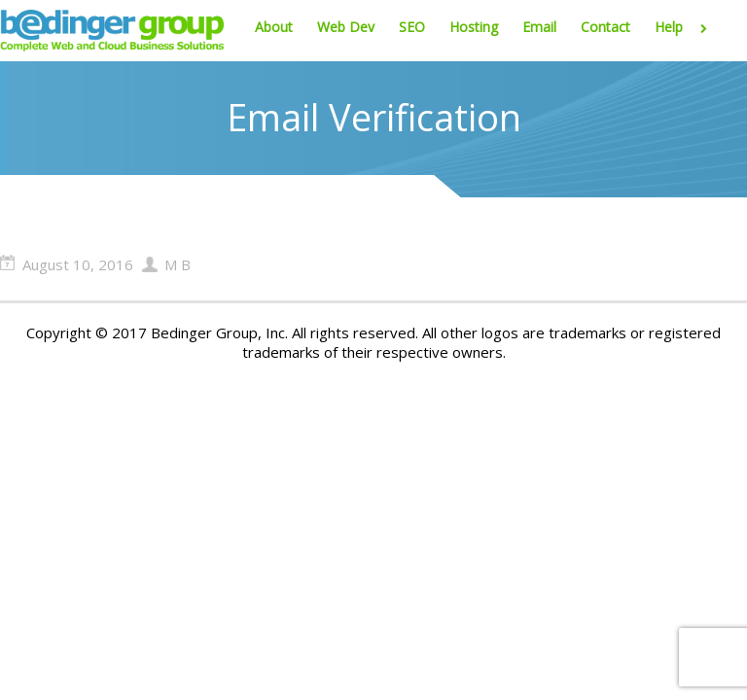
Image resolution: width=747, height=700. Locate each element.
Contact (605, 27)
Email (539, 27)
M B (178, 264)
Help (685, 27)
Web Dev (346, 27)
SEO (412, 27)
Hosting (474, 27)
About (274, 27)
